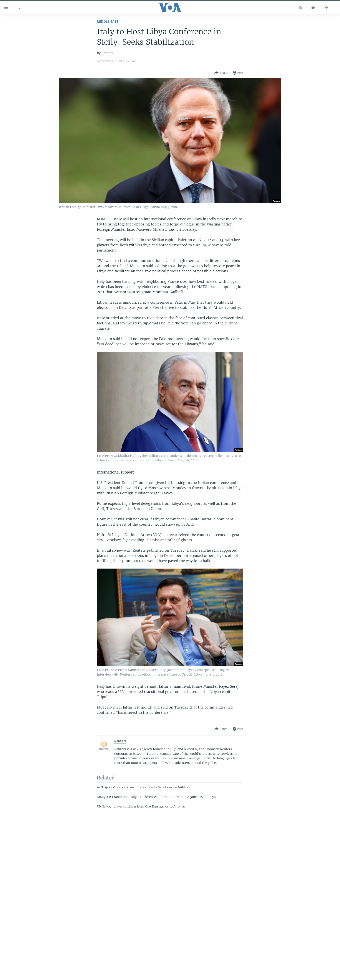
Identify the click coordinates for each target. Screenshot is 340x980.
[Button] (221, 73)
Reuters (107, 53)
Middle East (108, 22)
